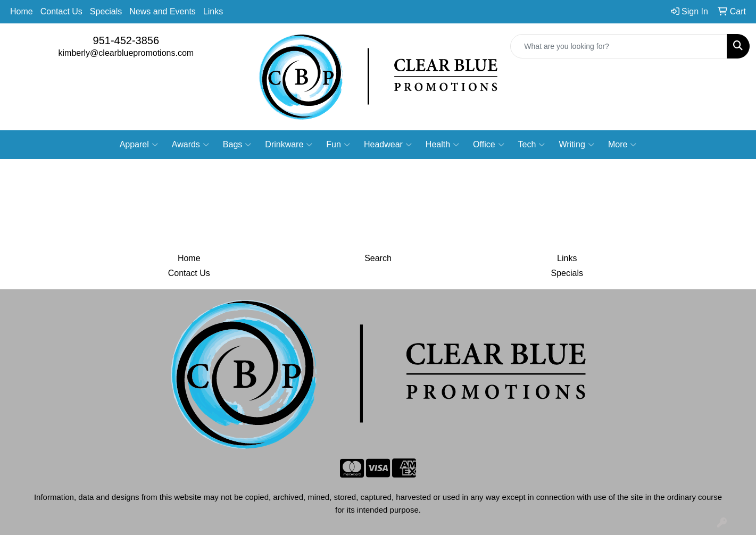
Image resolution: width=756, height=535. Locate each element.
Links (213, 11)
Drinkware (289, 145)
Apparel (139, 145)
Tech (532, 145)
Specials (106, 11)
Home (22, 11)
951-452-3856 (126, 40)
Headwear (388, 145)
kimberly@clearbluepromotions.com (126, 53)
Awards (190, 145)
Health (442, 145)
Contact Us (61, 11)
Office (489, 145)
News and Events (163, 11)
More (622, 145)
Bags (237, 145)
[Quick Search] (619, 46)
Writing (576, 145)
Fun (338, 145)
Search (378, 258)
